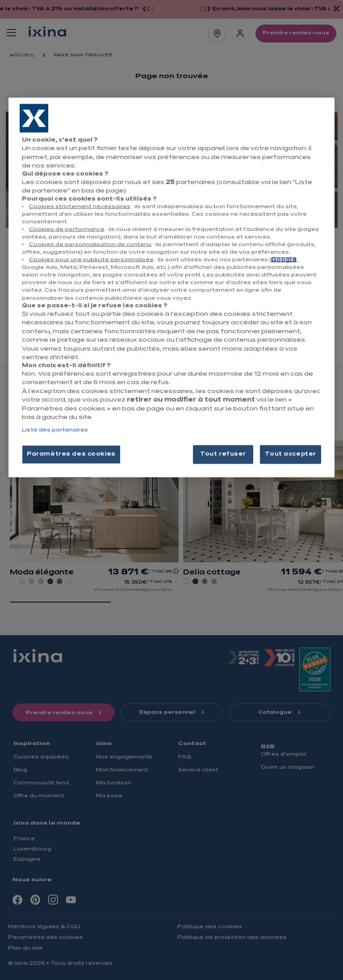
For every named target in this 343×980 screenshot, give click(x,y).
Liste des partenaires (55, 430)
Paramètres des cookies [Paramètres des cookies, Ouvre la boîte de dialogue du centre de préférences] (71, 454)
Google (284, 260)
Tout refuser (223, 454)
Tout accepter (290, 454)
